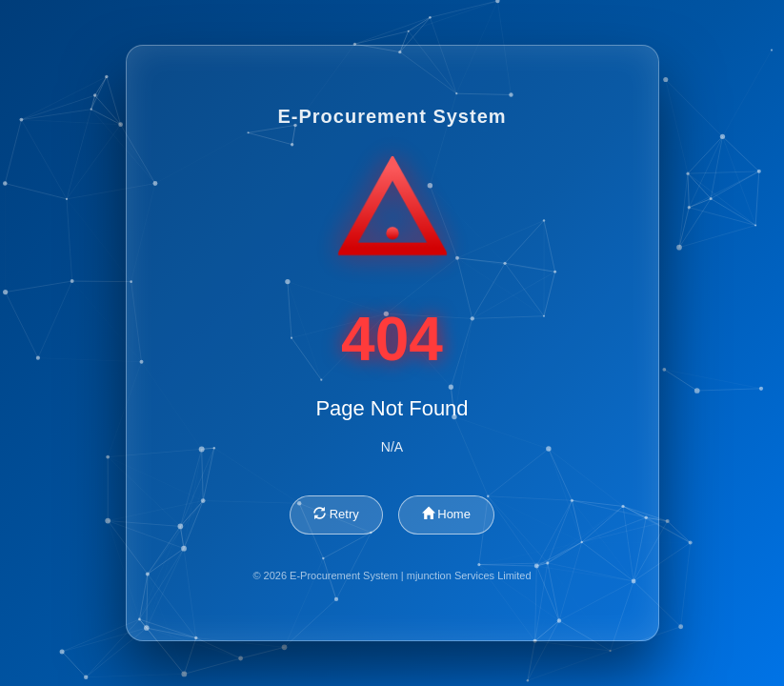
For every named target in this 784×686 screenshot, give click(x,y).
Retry (336, 514)
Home (446, 514)
